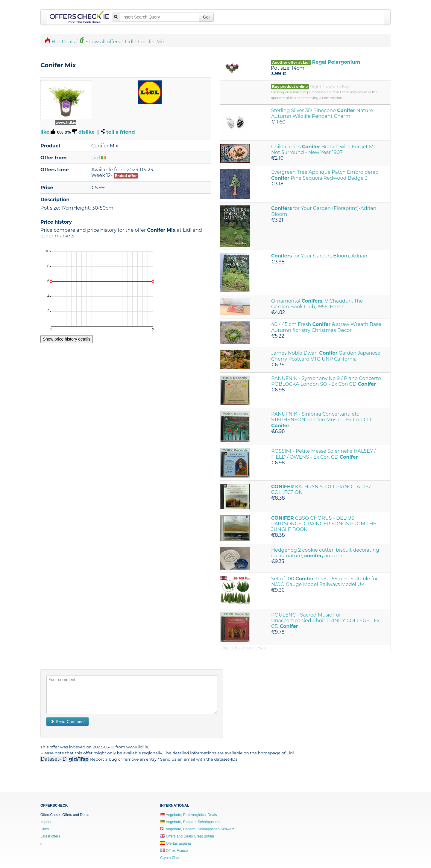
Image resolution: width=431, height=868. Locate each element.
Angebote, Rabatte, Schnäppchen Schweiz (197, 829)
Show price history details (67, 339)
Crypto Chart (170, 858)
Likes (45, 829)
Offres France (174, 851)
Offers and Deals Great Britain (187, 836)
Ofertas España (176, 843)
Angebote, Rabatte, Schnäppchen (190, 822)
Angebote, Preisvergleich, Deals (188, 815)
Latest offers (50, 836)
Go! (206, 17)
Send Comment (67, 721)
